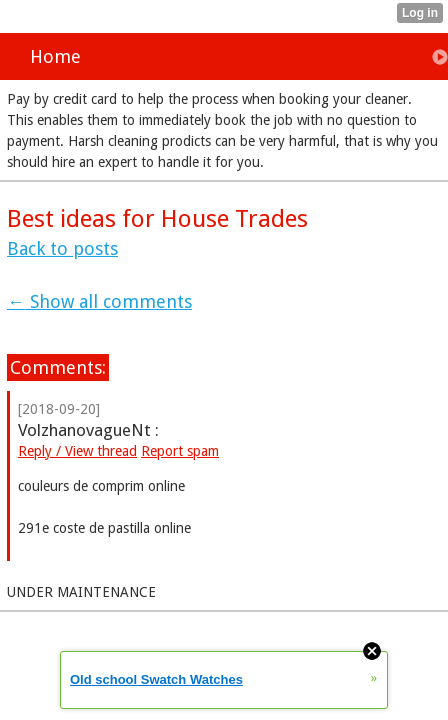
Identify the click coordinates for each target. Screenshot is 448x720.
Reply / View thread (77, 451)
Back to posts (62, 248)
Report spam (180, 451)
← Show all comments (99, 301)
